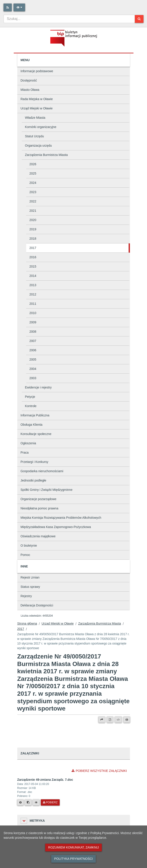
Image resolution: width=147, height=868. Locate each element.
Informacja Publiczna (35, 415)
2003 (33, 378)
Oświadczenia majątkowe (38, 536)
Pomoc (25, 555)
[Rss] (8, 7)
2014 (33, 276)
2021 (33, 211)
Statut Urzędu (35, 136)
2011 (33, 304)
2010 (33, 313)
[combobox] (69, 19)
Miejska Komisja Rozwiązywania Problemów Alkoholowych (61, 518)
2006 (33, 350)
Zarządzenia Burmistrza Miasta (46, 155)
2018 (33, 239)
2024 (33, 183)
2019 (33, 229)
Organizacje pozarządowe (39, 499)
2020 (33, 220)
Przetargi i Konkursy (34, 462)
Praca (25, 452)
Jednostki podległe (33, 480)
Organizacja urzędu (38, 146)
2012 (33, 294)
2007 (33, 341)
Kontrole (31, 406)
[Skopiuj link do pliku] (28, 802)
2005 (33, 359)
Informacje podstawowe (37, 71)
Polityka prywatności (73, 859)
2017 (33, 248)
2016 (33, 257)
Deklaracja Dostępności (37, 605)
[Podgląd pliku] (36, 802)
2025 (33, 173)
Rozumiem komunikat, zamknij (73, 847)
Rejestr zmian (30, 577)
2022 (33, 201)
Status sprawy (30, 587)
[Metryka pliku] (20, 802)
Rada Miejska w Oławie (37, 99)
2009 (33, 322)
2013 (33, 285)
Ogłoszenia (28, 443)
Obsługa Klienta (32, 425)
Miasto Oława (30, 90)
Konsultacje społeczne (36, 434)
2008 (33, 332)
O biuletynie (29, 546)
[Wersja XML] (118, 720)
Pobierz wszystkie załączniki (99, 771)
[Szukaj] (139, 19)
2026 (33, 164)
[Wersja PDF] (110, 720)
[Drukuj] (127, 720)
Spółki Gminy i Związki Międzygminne (47, 490)
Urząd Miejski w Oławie (37, 108)
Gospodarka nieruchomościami (42, 471)
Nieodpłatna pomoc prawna (39, 508)
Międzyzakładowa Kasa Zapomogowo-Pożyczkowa (56, 527)
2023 (33, 192)
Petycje (30, 397)
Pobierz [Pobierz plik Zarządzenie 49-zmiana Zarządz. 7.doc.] (50, 802)
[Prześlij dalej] (102, 720)
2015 (33, 266)
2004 (33, 369)
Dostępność (29, 80)
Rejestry (26, 596)
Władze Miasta (35, 118)
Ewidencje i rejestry (38, 387)
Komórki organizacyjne (41, 127)
